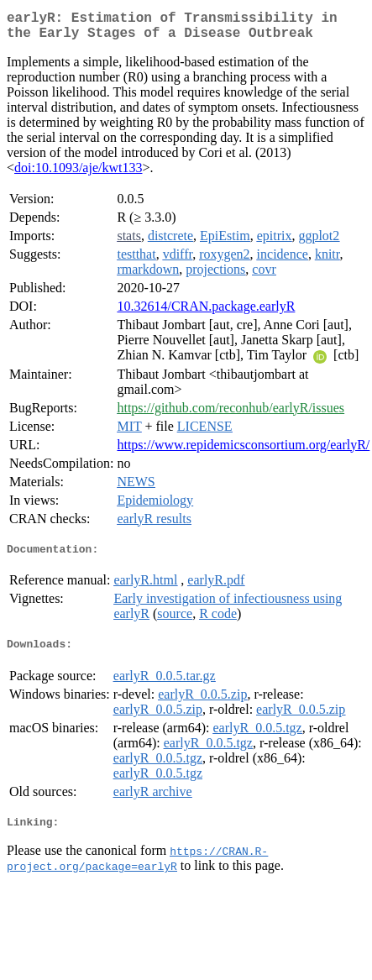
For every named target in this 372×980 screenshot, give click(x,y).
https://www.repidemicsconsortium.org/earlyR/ (243, 451)
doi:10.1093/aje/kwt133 (78, 174)
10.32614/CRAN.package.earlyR (206, 313)
